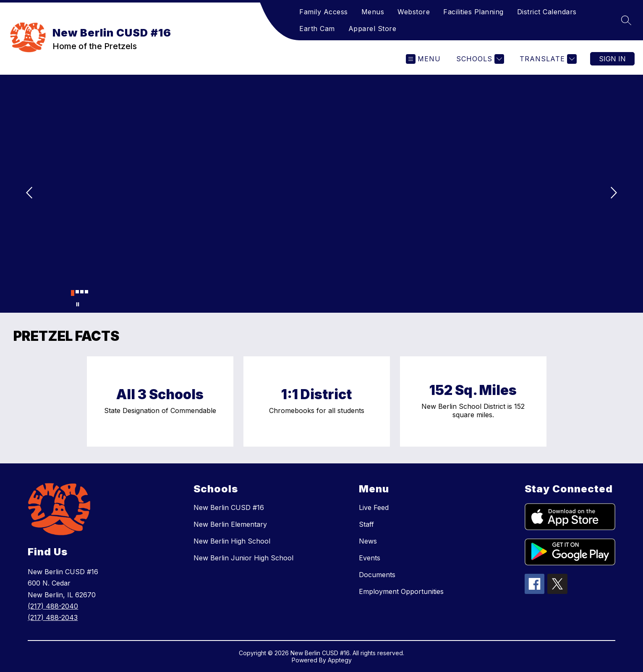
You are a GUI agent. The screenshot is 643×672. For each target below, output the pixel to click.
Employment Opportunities (401, 591)
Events (370, 558)
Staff (366, 524)
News (368, 541)
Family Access (324, 12)
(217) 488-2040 (53, 606)
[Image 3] (82, 292)
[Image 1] (73, 293)
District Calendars (547, 12)
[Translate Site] (547, 59)
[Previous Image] (30, 193)
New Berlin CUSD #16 (229, 507)
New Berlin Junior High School (243, 558)
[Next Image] (613, 193)
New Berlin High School (232, 541)
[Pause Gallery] (78, 304)
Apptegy (340, 660)
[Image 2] (77, 292)
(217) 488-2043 (53, 617)
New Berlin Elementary (230, 524)
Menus (373, 12)
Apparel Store (372, 29)
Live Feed (374, 507)
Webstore (414, 12)
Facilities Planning (473, 12)
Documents (377, 575)
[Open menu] (423, 59)
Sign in (612, 59)
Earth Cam (317, 29)
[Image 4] (86, 292)
